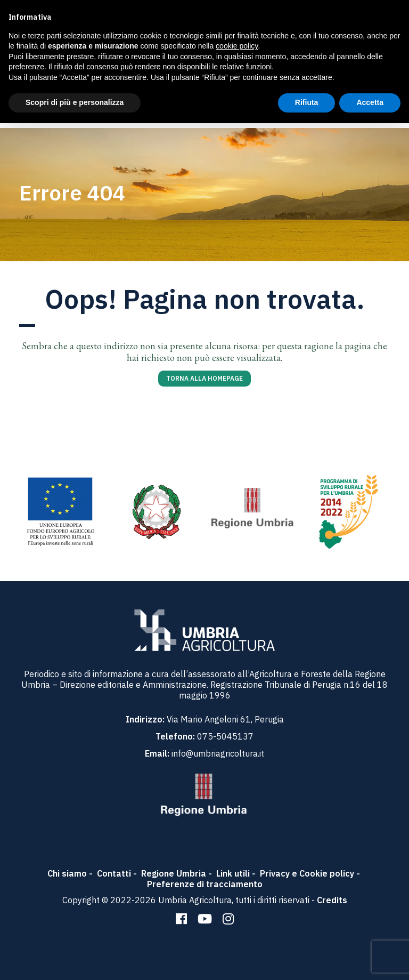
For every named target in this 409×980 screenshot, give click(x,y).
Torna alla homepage (204, 378)
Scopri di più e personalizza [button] (75, 102)
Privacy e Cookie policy (307, 873)
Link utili (233, 873)
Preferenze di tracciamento (205, 884)
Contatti (114, 873)
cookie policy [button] (237, 46)
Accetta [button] (370, 102)
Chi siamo (67, 873)
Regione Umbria (174, 873)
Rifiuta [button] (307, 102)
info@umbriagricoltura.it (218, 753)
